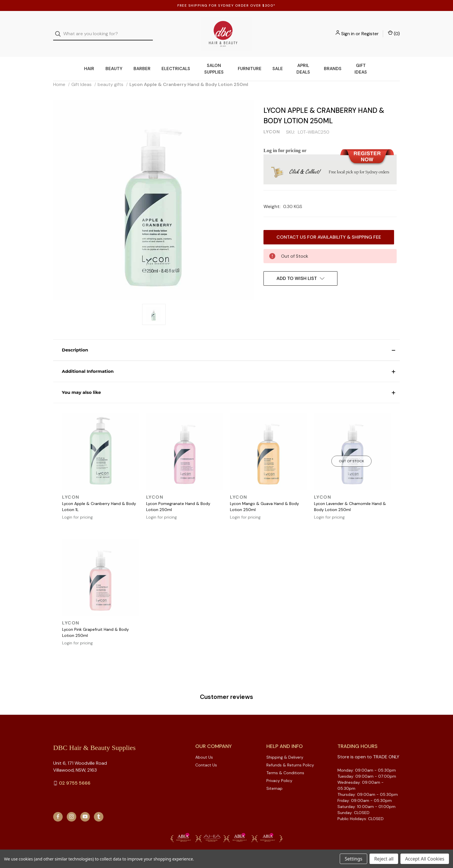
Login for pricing (77, 509)
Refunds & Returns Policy (290, 757)
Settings (353, 859)
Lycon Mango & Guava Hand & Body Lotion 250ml (264, 498)
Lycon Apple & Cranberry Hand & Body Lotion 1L (99, 498)
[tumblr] (99, 808)
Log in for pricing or (285, 142)
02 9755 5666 (75, 775)
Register (370, 30)
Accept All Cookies (425, 859)
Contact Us (206, 757)
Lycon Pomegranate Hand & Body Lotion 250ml (178, 498)
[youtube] (85, 808)
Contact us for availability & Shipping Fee (329, 229)
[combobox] (103, 30)
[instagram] (72, 808)
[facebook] (58, 808)
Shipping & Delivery (285, 749)
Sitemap (274, 780)
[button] (226, 342)
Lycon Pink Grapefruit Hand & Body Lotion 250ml (95, 624)
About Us (204, 749)
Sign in (348, 30)
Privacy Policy (279, 772)
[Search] (60, 30)
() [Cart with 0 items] (394, 29)
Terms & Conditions (285, 764)
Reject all (384, 859)
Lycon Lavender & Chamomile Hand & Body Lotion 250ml (350, 498)
